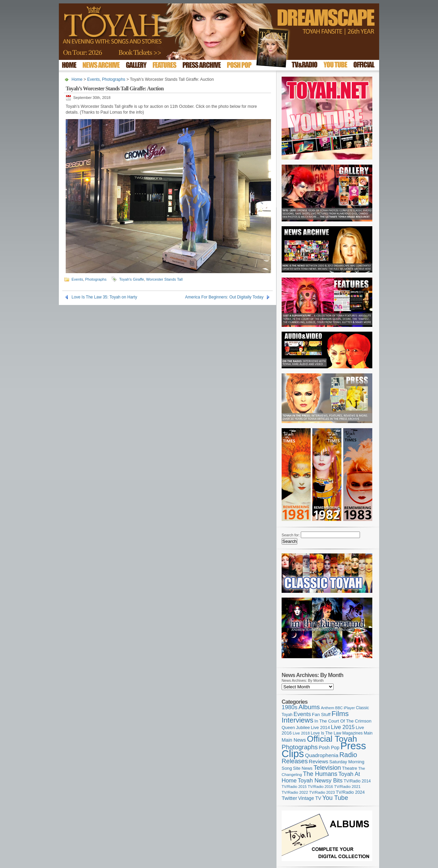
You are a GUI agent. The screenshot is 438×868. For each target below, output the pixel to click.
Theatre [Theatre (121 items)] (350, 768)
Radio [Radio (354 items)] (348, 755)
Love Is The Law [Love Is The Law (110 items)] (326, 733)
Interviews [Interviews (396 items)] (298, 720)
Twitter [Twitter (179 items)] (289, 798)
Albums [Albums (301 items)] (309, 707)
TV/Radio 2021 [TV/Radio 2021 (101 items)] (347, 787)
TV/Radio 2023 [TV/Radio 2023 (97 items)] (322, 792)
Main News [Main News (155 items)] (294, 740)
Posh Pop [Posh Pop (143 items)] (329, 748)
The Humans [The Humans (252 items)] (320, 774)
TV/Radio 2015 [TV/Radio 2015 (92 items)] (294, 787)
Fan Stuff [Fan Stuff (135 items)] (321, 714)
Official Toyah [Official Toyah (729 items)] (332, 739)
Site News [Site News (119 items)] (303, 768)
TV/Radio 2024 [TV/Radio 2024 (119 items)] (350, 792)
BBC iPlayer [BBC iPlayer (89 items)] (345, 708)
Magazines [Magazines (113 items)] (352, 733)
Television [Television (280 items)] (327, 768)
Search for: (291, 535)
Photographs (114, 79)
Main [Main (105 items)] (368, 733)
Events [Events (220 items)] (302, 714)
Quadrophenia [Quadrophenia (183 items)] (322, 755)
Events (94, 79)
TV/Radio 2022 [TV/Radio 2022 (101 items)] (295, 792)
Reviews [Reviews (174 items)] (318, 761)
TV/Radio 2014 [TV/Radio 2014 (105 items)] (357, 781)
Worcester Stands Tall (164, 279)
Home (77, 79)
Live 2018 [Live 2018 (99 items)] (301, 733)
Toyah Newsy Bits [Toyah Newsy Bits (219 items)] (320, 781)
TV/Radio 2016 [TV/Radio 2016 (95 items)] (320, 787)
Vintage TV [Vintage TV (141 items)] (310, 798)
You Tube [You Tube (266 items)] (335, 798)
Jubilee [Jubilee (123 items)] (303, 727)
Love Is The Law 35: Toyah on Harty (104, 297)
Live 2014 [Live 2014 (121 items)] (321, 727)
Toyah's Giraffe (132, 279)
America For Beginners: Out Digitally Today (224, 297)
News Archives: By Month (303, 680)
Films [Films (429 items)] (340, 713)
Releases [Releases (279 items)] (295, 761)
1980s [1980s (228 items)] (289, 707)
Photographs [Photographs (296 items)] (300, 747)
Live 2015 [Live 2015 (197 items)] (343, 727)
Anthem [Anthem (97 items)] (328, 708)
